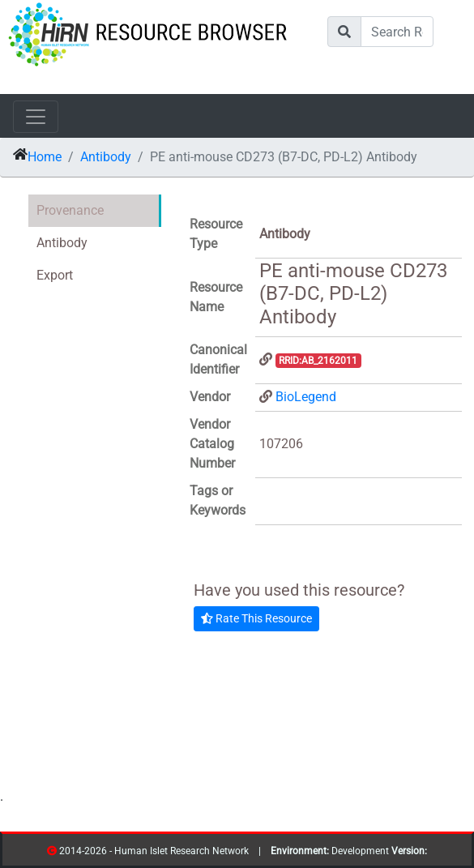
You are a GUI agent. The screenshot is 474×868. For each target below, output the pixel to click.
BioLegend (306, 397)
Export (55, 275)
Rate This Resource (256, 618)
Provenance (70, 210)
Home (45, 157)
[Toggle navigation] (36, 117)
